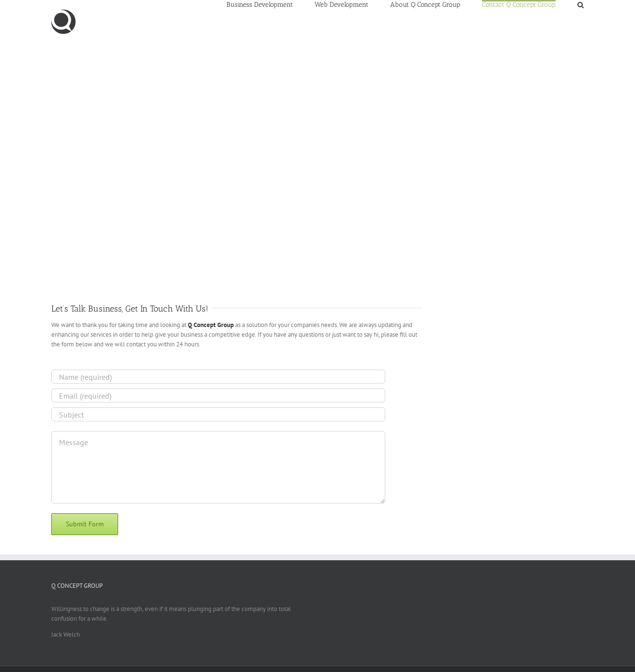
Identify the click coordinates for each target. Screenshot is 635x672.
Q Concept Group (211, 325)
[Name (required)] (218, 377)
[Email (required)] (218, 396)
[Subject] (218, 414)
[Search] (581, 4)
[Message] (218, 467)
